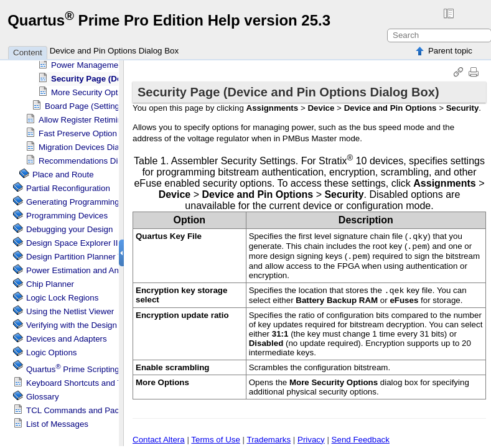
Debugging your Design (69, 226)
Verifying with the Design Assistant (89, 322)
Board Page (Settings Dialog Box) (107, 103)
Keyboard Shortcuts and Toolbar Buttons (101, 380)
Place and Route (63, 171)
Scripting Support (88, 366)
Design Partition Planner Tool (80, 254)
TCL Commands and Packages (84, 407)
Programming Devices (67, 212)
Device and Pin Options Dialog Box (114, 51)
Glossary (43, 394)
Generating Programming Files (83, 199)
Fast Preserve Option (78, 130)
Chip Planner (50, 281)
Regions (62, 295)
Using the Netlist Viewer (70, 308)
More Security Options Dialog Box (113, 89)
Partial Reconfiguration (68, 185)
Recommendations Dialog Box (94, 158)
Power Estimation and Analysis (83, 267)
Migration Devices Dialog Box (93, 144)
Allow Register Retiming (82, 117)
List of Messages (57, 421)
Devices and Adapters (67, 336)
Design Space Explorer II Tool (81, 240)
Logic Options (52, 349)
